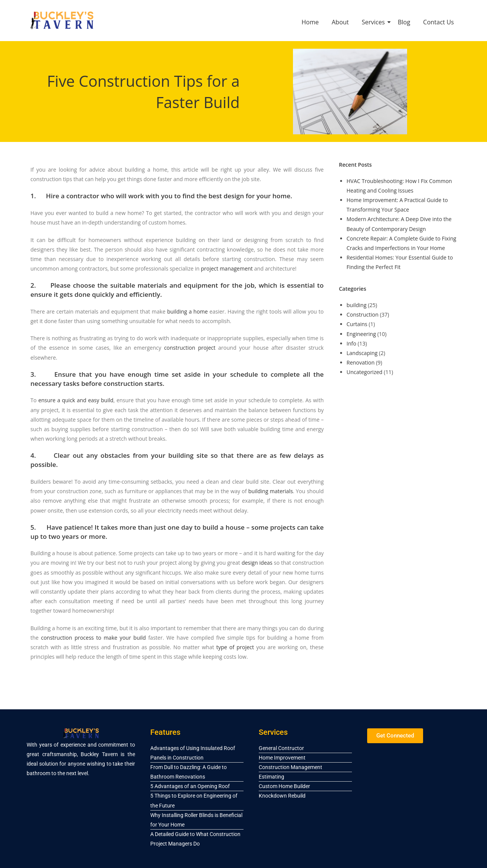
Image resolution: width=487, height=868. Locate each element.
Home (310, 22)
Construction (363, 315)
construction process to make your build (94, 638)
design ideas (257, 563)
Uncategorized (364, 372)
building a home (187, 311)
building (357, 305)
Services (375, 22)
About (340, 22)
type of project (235, 647)
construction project (190, 348)
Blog (404, 22)
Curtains (357, 324)
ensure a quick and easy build (76, 400)
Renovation (361, 362)
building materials (271, 491)
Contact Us (438, 22)
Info (352, 343)
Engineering (361, 334)
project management (227, 268)
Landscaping (362, 353)
